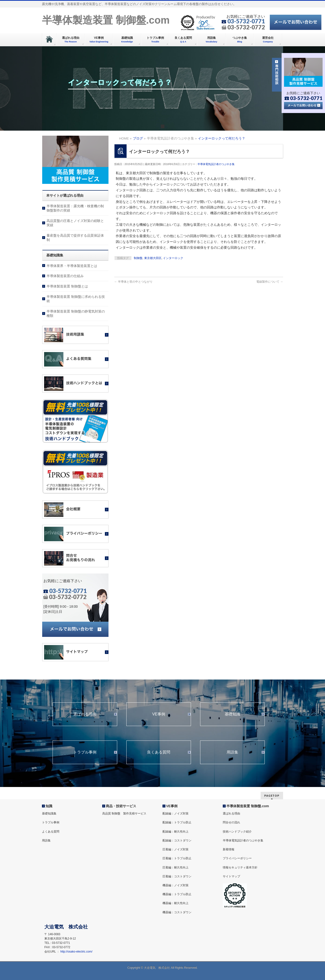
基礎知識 (232, 714)
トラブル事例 (85, 752)
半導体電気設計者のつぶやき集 (216, 164)
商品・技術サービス (121, 806)
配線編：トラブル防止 (177, 822)
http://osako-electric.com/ (76, 952)
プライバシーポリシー (237, 858)
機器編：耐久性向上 (176, 903)
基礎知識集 (49, 813)
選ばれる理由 (85, 714)
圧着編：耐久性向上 (176, 867)
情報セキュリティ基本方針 (240, 867)
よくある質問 (51, 832)
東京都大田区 (153, 258)
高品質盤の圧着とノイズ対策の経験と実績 (75, 223)
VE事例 (159, 714)
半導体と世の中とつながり (133, 282)
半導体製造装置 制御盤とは (67, 286)
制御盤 (138, 258)
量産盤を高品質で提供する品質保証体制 (75, 238)
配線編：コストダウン (177, 840)
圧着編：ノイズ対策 (176, 849)
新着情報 (229, 849)
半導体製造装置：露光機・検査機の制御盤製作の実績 (75, 208)
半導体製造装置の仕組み (65, 276)
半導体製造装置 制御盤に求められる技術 (76, 299)
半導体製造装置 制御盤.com (106, 20)
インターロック (173, 258)
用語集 (232, 752)
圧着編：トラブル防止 (177, 858)
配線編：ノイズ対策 (176, 813)
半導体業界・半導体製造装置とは (72, 266)
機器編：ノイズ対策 (176, 885)
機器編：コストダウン (177, 912)
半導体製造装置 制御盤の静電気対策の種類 (76, 313)
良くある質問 (159, 752)
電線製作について (270, 282)
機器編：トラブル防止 (177, 894)
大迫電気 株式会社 (157, 968)
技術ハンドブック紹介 (237, 832)
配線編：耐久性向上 (176, 832)
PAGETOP (272, 796)
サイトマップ (231, 876)
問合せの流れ (231, 822)
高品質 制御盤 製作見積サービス (124, 813)
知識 (49, 806)
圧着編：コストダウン (177, 876)
